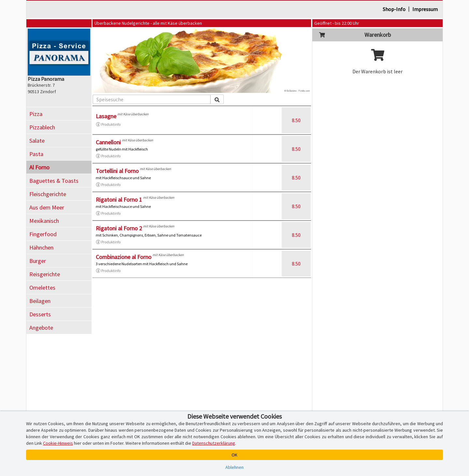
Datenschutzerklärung (214, 443)
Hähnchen (41, 247)
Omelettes (42, 288)
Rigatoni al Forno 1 (119, 200)
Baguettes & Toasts (54, 181)
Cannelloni (108, 142)
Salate (37, 141)
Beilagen (40, 301)
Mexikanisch (44, 221)
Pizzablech (42, 127)
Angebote (41, 328)
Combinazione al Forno (124, 257)
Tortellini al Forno (117, 171)
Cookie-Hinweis (58, 443)
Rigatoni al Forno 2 (119, 228)
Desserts (40, 314)
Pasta (36, 154)
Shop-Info (394, 9)
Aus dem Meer (47, 207)
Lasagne (106, 116)
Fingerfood (43, 234)
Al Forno (39, 167)
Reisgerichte (45, 274)
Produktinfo (108, 124)
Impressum (425, 9)
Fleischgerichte (48, 194)
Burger (38, 261)
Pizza (36, 114)
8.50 (296, 120)
